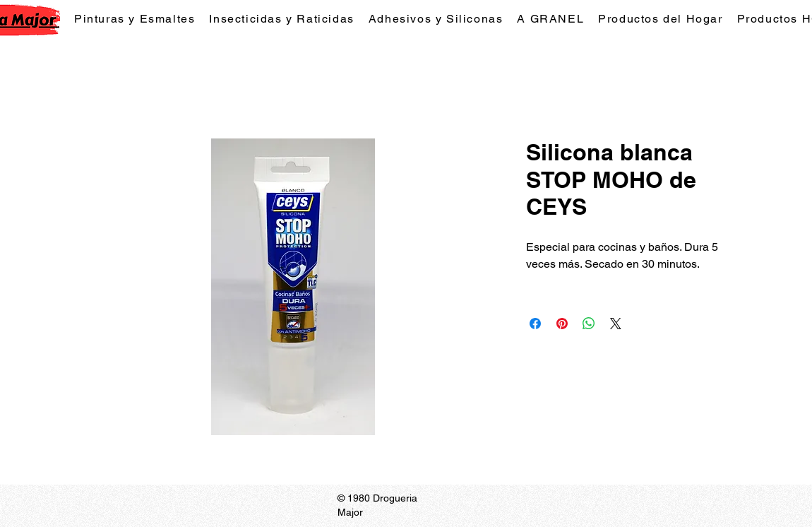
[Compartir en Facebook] (535, 324)
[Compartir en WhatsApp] (589, 324)
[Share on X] (616, 324)
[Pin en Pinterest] (562, 324)
